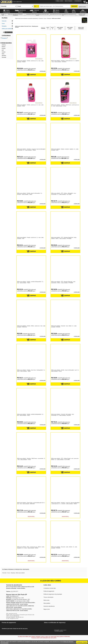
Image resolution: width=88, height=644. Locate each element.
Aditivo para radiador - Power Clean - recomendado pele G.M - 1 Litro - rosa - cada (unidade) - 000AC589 (31, 503)
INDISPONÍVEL (31, 516)
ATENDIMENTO (78, 1)
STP (3, 57)
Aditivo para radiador (6, 44)
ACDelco (4, 52)
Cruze (45, 18)
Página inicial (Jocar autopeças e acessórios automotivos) (26, 18)
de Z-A (53, 28)
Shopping (4, 38)
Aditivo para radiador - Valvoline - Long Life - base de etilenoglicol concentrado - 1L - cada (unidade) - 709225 (31, 149)
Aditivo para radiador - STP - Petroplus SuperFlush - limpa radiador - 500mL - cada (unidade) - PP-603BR (64, 238)
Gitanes (4, 54)
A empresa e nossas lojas (50, 588)
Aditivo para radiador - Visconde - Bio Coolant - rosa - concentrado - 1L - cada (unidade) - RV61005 (63, 415)
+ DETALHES (43, 71)
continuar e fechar (82, 642)
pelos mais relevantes (81, 28)
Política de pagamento (49, 591)
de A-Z (48, 28)
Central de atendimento (49, 606)
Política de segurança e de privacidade (53, 594)
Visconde (4, 64)
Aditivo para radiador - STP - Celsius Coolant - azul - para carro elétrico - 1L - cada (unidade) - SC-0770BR (65, 459)
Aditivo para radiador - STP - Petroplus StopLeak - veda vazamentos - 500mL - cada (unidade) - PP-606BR (63, 282)
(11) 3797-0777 (14, 591)
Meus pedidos (47, 603)
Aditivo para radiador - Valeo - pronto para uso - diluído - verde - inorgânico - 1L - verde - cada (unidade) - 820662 (31, 547)
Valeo (3, 61)
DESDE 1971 (3, 15)
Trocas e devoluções (48, 597)
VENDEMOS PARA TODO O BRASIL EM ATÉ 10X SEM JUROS (37, 15)
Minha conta (46, 600)
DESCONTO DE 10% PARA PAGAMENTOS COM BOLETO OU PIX (63, 15)
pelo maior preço (70, 28)
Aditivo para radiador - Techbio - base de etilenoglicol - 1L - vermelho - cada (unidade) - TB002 (30, 194)
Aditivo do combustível (7, 40)
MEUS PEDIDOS (69, 1)
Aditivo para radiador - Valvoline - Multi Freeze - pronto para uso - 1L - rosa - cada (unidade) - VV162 (65, 105)
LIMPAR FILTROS (82, 7)
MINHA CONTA (60, 1)
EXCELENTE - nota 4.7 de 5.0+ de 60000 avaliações (62, 630)
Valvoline (4, 63)
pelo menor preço (60, 28)
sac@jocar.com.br (14, 618)
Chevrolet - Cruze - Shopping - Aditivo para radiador (13, 573)
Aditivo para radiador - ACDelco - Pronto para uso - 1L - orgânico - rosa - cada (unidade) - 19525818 (65, 61)
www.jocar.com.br (13, 614)
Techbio (4, 59)
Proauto (4, 56)
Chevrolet (41, 18)
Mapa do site (47, 609)
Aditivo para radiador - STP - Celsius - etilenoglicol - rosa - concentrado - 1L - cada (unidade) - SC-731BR (64, 194)
